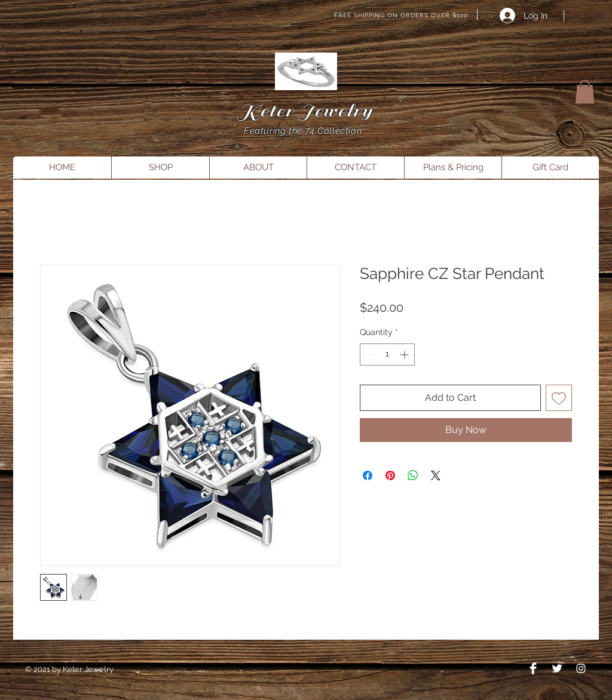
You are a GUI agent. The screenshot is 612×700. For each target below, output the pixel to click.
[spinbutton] (387, 354)
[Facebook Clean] (533, 668)
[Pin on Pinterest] (390, 475)
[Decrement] (369, 354)
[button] (585, 92)
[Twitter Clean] (557, 668)
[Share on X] (436, 475)
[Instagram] (581, 668)
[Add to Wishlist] (559, 398)
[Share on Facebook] (368, 475)
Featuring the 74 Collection (304, 131)
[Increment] (406, 354)
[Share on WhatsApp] (413, 475)
